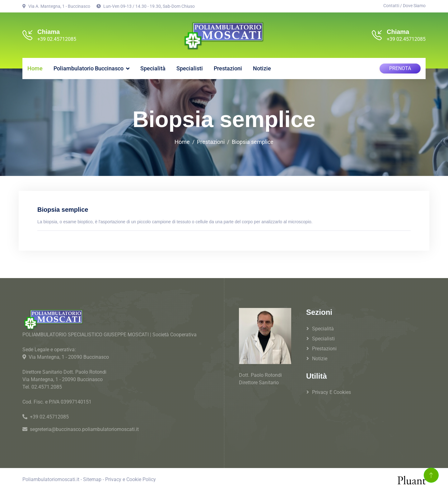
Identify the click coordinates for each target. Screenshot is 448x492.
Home (35, 68)
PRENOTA (400, 68)
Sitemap (92, 479)
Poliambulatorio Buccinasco (89, 68)
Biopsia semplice (253, 142)
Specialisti (190, 68)
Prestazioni (228, 68)
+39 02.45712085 (57, 39)
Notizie (262, 68)
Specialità (153, 68)
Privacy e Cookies (331, 392)
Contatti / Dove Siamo (404, 6)
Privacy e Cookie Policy (131, 479)
